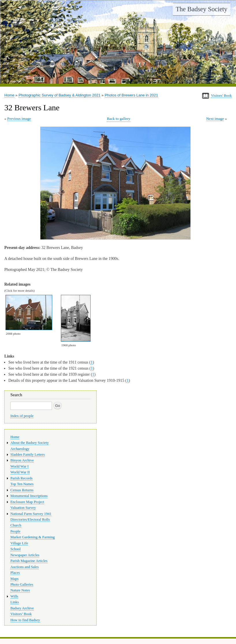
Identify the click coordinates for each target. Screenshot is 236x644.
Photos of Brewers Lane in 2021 (131, 95)
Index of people (22, 416)
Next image (215, 119)
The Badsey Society (202, 9)
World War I (19, 466)
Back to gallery (118, 119)
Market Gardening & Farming (33, 537)
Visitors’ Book (21, 614)
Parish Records (21, 478)
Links (15, 602)
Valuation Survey (23, 508)
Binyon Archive (22, 460)
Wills (14, 596)
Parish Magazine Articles (29, 561)
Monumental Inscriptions (29, 496)
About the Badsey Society (30, 443)
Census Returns (22, 490)
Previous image (19, 119)
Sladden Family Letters (28, 455)
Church (16, 525)
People (15, 531)
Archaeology (20, 449)
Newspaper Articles (25, 555)
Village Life (19, 543)
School (16, 549)
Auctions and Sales (25, 567)
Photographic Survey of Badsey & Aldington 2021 (59, 95)
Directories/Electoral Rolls (30, 520)
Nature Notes (20, 590)
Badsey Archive (22, 608)
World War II (20, 472)
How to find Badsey (25, 620)
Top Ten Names (22, 484)
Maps (14, 579)
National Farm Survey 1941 (31, 514)
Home (9, 95)
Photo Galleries (22, 585)
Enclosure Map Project (27, 502)
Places (15, 573)
